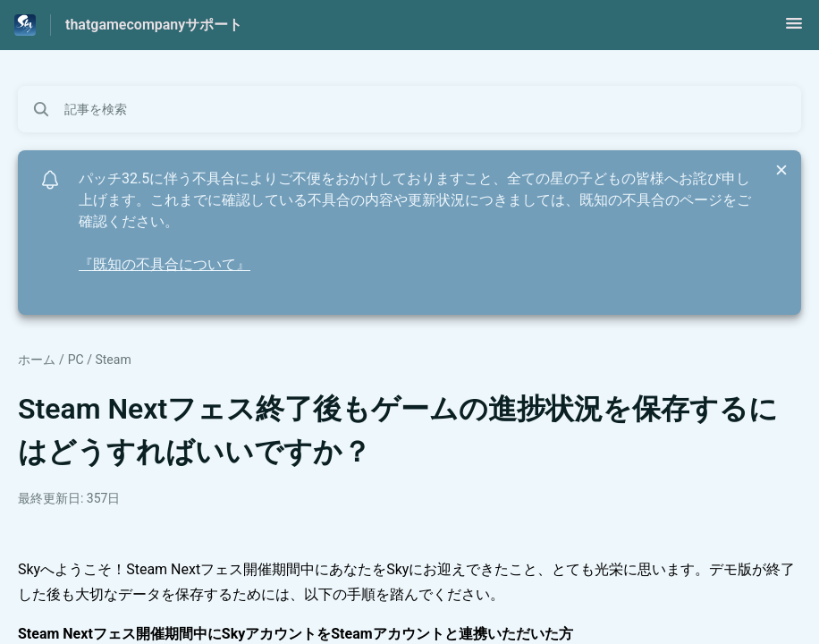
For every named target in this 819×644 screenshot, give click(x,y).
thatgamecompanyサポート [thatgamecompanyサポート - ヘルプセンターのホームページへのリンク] (154, 25)
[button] (794, 29)
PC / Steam (100, 360)
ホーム (37, 360)
